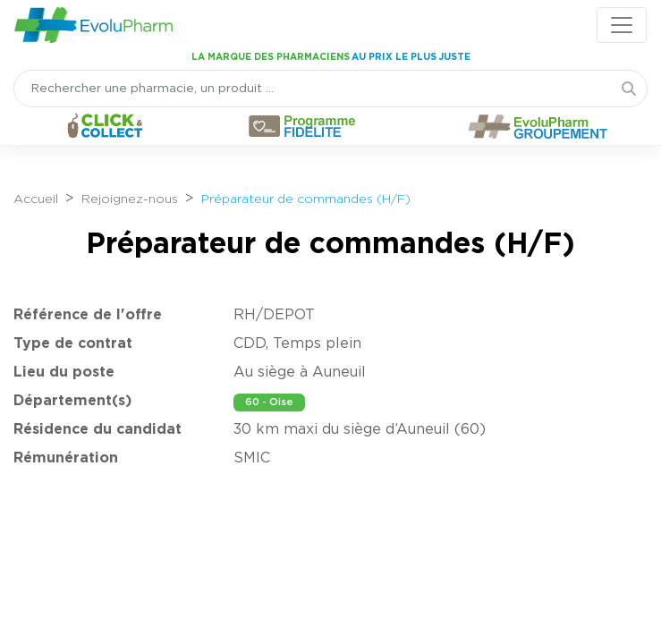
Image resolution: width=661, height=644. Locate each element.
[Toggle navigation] (622, 25)
